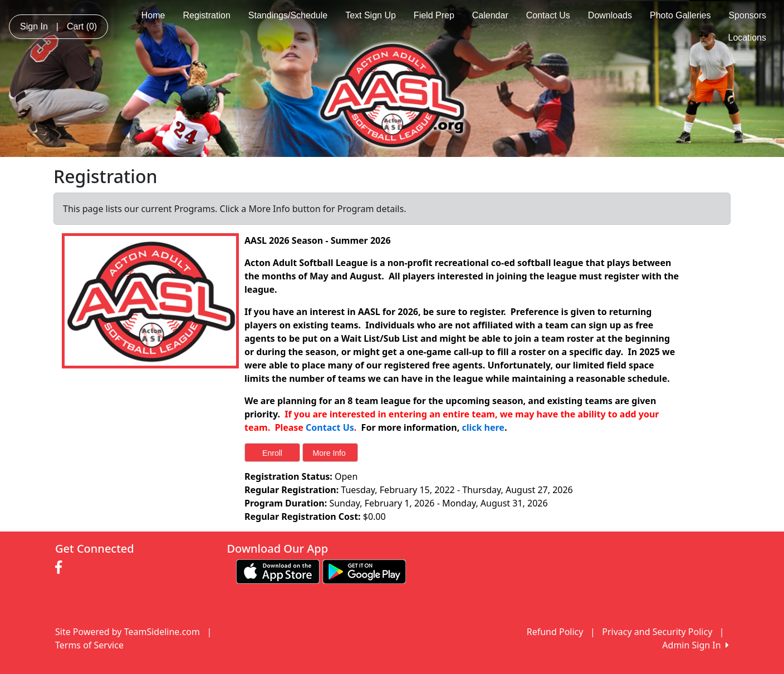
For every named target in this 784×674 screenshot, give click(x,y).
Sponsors (747, 15)
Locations (748, 38)
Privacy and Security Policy (657, 632)
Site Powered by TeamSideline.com (128, 632)
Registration (206, 15)
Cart (82, 26)
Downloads (610, 15)
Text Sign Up (371, 15)
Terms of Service (89, 645)
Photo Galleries (680, 15)
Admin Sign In (695, 645)
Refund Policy (555, 632)
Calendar (490, 15)
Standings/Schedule (288, 15)
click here (483, 427)
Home (153, 15)
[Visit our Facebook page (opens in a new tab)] (61, 568)
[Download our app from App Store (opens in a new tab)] (278, 570)
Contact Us (548, 15)
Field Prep (434, 15)
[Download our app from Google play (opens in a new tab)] (364, 570)
